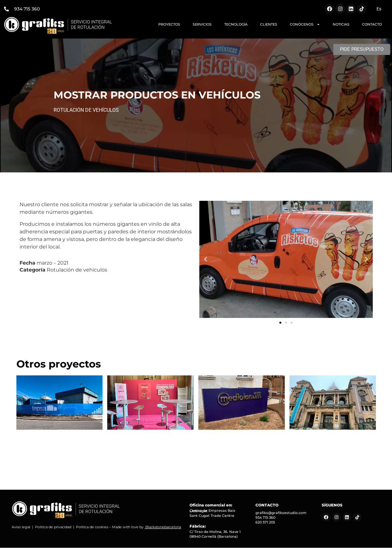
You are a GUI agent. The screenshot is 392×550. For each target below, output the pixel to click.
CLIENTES (269, 24)
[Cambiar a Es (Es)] (379, 9)
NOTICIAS (341, 24)
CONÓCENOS (305, 24)
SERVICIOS (202, 24)
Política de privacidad (53, 529)
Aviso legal (21, 529)
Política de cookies (92, 529)
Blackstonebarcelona (163, 529)
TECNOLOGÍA (236, 24)
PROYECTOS (169, 24)
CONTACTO (372, 24)
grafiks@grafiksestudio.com (281, 515)
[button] (206, 261)
